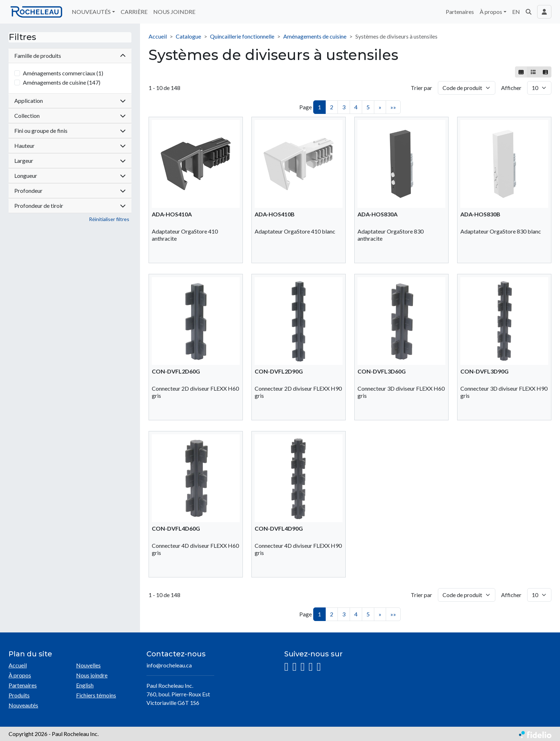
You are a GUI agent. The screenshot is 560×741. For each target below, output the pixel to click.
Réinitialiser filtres (109, 219)
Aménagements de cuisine (315, 36)
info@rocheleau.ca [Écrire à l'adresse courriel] (169, 665)
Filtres (22, 37)
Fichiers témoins (96, 695)
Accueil (158, 36)
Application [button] (70, 101)
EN (516, 12)
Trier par (421, 88)
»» (393, 107)
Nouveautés (23, 705)
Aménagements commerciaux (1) (63, 73)
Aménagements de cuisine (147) (62, 82)
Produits (19, 695)
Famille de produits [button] (70, 56)
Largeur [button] (70, 161)
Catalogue (188, 36)
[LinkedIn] (302, 667)
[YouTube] (311, 667)
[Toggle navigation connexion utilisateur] (544, 12)
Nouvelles (88, 665)
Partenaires (460, 12)
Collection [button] (70, 116)
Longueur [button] (70, 176)
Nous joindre (92, 675)
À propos (20, 675)
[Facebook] (295, 667)
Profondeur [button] (70, 191)
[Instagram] (286, 667)
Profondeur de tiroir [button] (70, 206)
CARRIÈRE (134, 12)
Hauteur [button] (70, 146)
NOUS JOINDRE (174, 12)
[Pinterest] (319, 667)
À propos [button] (491, 12)
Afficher (511, 88)
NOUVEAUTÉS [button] (91, 12)
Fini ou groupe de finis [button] (70, 131)
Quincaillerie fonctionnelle (242, 36)
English (85, 685)
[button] (529, 12)
